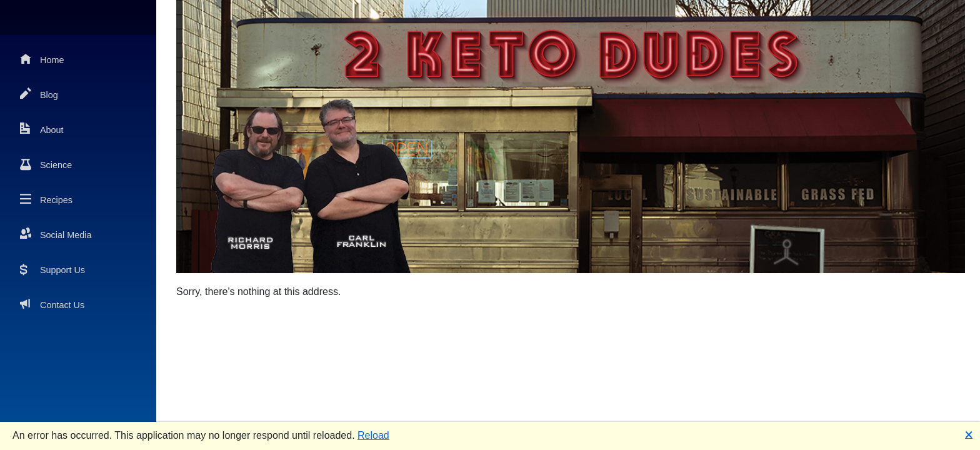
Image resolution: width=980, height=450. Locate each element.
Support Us (52, 269)
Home (42, 59)
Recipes (46, 199)
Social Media (56, 234)
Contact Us (52, 304)
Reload (373, 435)
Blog (39, 94)
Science (46, 164)
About (42, 129)
